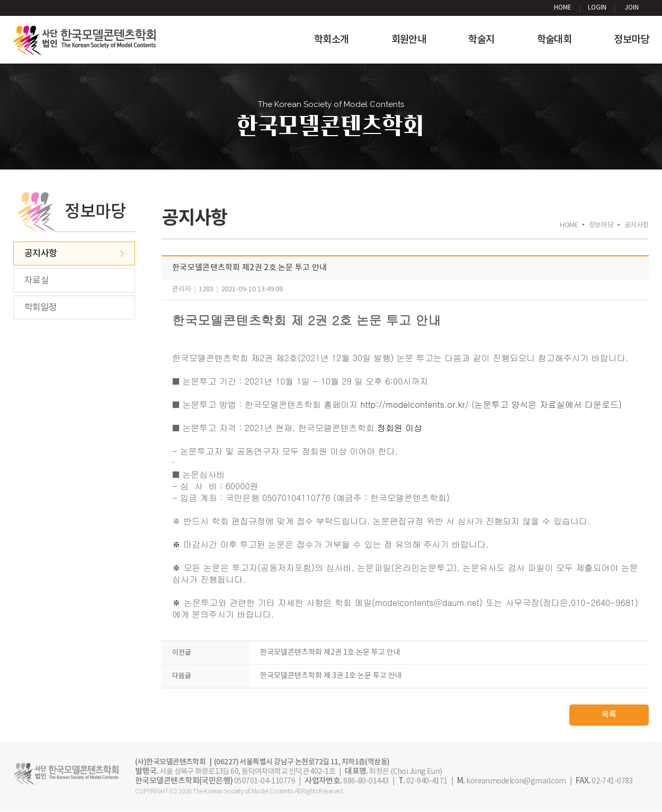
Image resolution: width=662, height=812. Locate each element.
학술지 (481, 40)
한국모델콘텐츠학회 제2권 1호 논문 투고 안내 (330, 653)
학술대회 (554, 40)
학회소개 (332, 40)
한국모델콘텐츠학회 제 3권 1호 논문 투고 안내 (331, 676)
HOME (563, 8)
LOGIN (597, 8)
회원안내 (409, 40)
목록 (609, 715)
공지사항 (41, 254)
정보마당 (631, 40)
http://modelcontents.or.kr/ (415, 404)
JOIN (632, 8)
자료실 (37, 281)
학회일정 (41, 308)
